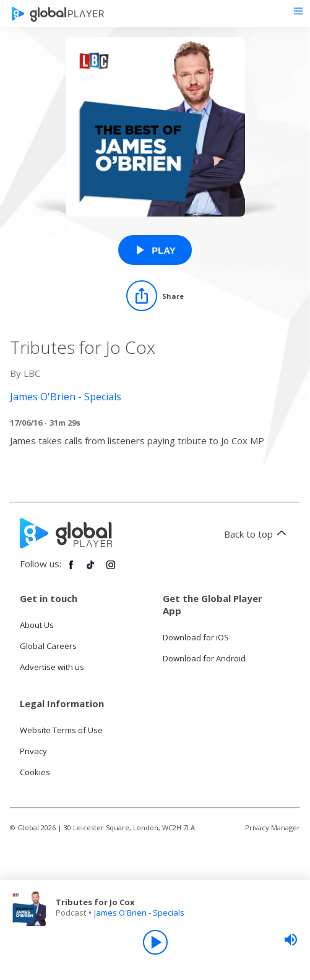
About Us (37, 625)
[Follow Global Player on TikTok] (91, 570)
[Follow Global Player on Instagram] (111, 570)
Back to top (257, 534)
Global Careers (48, 646)
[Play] (155, 942)
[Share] (155, 296)
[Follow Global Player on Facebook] (71, 570)
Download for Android (204, 658)
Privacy (33, 751)
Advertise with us (52, 667)
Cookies (35, 772)
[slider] (291, 940)
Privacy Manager (273, 827)
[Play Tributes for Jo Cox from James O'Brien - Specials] (155, 250)
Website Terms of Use (61, 730)
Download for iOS (196, 637)
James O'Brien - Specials (139, 913)
